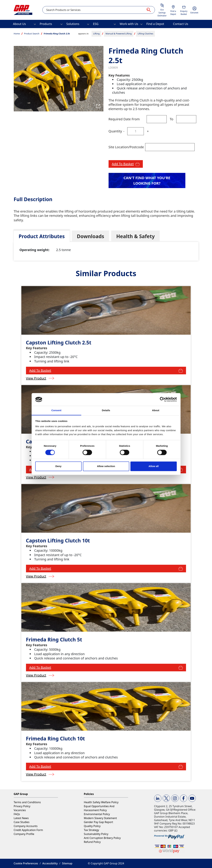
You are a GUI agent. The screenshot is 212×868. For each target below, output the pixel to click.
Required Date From (124, 119)
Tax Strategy (92, 830)
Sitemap (67, 863)
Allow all (154, 466)
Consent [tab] (56, 410)
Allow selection (106, 466)
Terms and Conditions (27, 802)
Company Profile (24, 834)
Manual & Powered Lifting (119, 34)
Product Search (32, 34)
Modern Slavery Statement (100, 818)
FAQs (17, 814)
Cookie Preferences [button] (26, 863)
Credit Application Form (28, 830)
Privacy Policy (22, 806)
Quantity (115, 131)
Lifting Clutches (145, 34)
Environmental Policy (97, 814)
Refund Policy (92, 842)
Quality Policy (92, 826)
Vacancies (20, 810)
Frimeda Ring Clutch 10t (56, 739)
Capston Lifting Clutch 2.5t (59, 343)
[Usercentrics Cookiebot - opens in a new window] (162, 399)
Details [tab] (106, 410)
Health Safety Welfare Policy (101, 802)
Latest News (21, 818)
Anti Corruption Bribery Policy (102, 838)
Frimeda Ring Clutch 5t (54, 640)
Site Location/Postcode (126, 147)
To (171, 119)
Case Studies (22, 822)
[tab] (42, 236)
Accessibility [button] (50, 863)
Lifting (96, 34)
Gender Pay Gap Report (99, 822)
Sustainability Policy (96, 834)
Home (17, 34)
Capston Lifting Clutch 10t (58, 541)
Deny (59, 466)
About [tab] (156, 410)
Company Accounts (26, 826)
